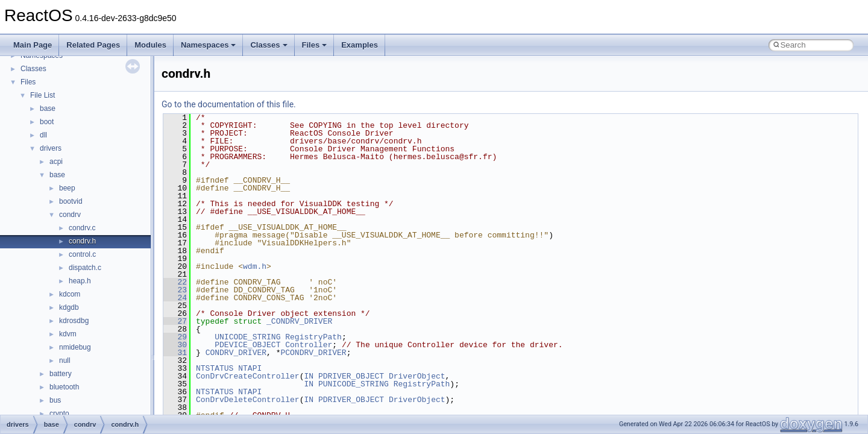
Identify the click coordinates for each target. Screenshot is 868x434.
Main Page (33, 45)
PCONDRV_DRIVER (313, 353)
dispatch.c (85, 268)
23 (175, 290)
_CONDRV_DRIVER (299, 321)
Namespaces (209, 45)
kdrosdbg (74, 321)
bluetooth (64, 387)
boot (47, 122)
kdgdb (69, 307)
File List (42, 95)
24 (175, 298)
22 (175, 282)
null (65, 360)
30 (175, 345)
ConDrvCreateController (248, 376)
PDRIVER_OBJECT (351, 376)
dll (43, 135)
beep (67, 188)
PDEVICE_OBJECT (247, 345)
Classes (269, 45)
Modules (150, 45)
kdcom (70, 294)
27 (175, 321)
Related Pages (93, 45)
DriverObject (417, 376)
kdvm (68, 334)
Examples (360, 45)
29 (175, 337)
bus (55, 400)
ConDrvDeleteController (248, 400)
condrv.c (82, 228)
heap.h (80, 281)
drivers (51, 148)
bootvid (71, 201)
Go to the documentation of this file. (229, 104)
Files (315, 45)
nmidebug (75, 347)
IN (309, 376)
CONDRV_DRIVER (236, 353)
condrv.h (82, 241)
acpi (56, 162)
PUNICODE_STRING (354, 384)
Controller (309, 345)
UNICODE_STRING (247, 337)
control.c (82, 254)
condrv (70, 215)
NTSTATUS (215, 368)
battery (61, 374)
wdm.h (255, 266)
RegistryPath (313, 337)
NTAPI (250, 368)
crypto (59, 414)
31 (175, 353)
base (48, 108)
